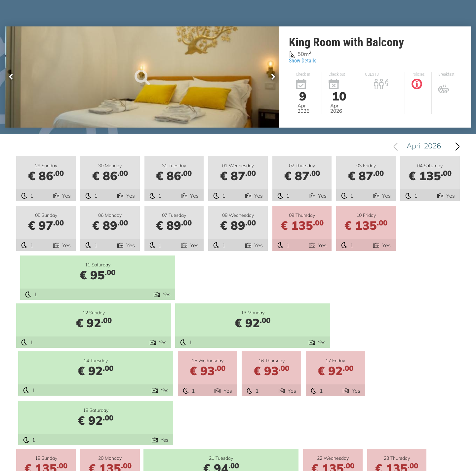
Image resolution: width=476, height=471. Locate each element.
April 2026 (424, 146)
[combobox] (421, 146)
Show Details (303, 61)
